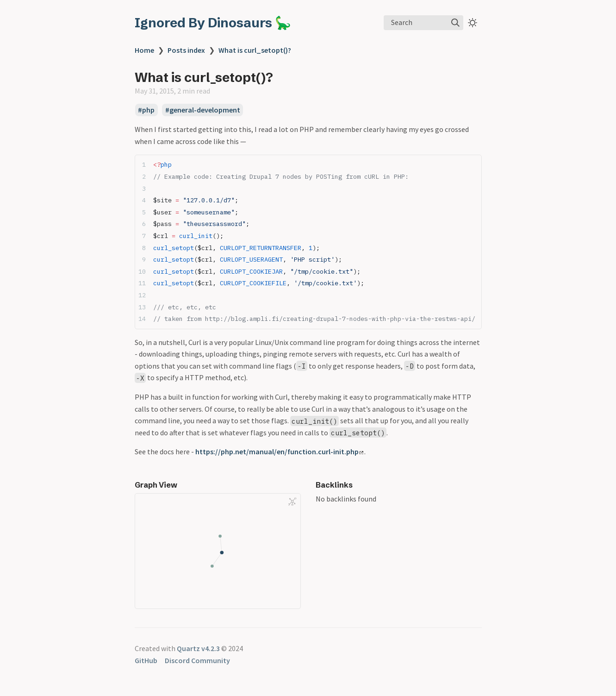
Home (144, 50)
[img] (455, 23)
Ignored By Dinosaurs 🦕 (213, 23)
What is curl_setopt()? (255, 50)
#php (146, 110)
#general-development (203, 110)
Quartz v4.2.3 (198, 648)
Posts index (186, 50)
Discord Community (197, 660)
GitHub (146, 660)
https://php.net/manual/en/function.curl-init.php (279, 451)
